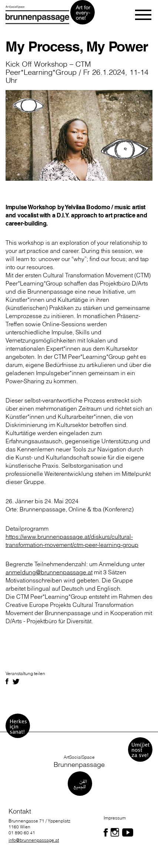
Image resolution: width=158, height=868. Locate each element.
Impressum (115, 818)
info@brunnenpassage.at (34, 840)
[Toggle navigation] (144, 15)
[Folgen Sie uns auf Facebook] (106, 832)
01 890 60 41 (22, 833)
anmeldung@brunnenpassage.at (49, 572)
